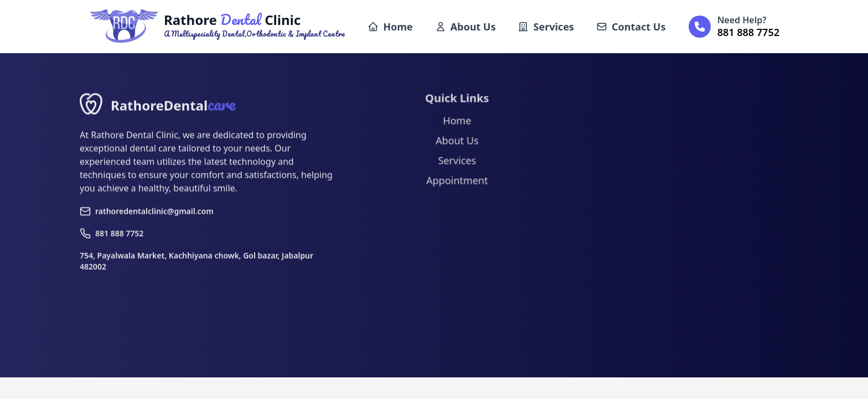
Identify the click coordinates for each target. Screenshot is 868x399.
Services (546, 27)
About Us (466, 27)
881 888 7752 (112, 237)
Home (390, 27)
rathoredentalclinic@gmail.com (147, 215)
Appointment (454, 184)
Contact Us (631, 27)
